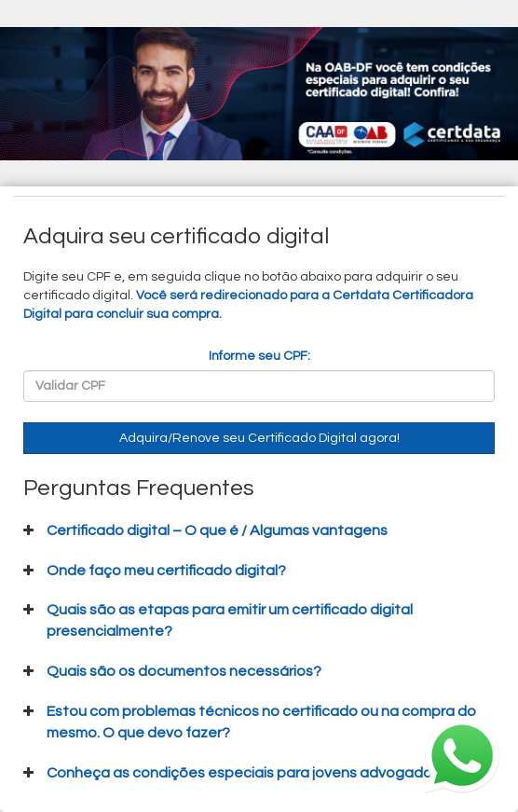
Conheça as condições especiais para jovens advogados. (245, 773)
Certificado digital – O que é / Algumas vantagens (217, 530)
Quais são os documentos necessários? (184, 671)
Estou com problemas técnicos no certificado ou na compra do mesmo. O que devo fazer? (261, 722)
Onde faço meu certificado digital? (166, 571)
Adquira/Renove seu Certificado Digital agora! (259, 438)
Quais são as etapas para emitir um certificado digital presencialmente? (230, 620)
